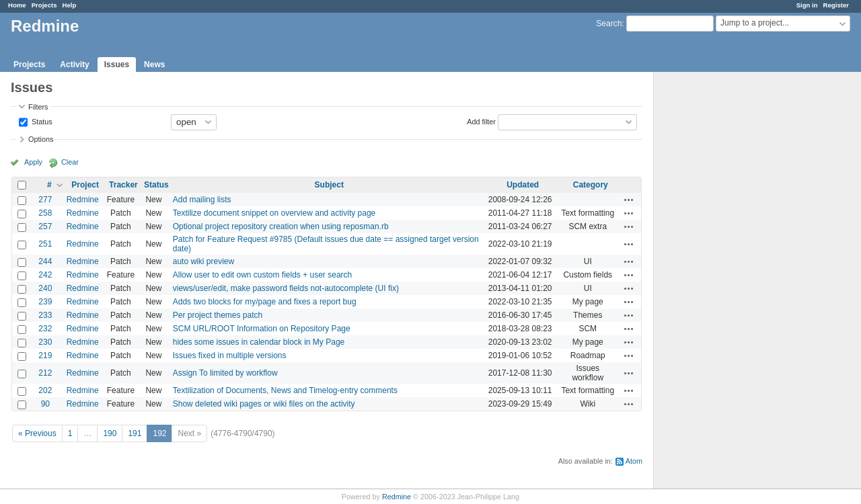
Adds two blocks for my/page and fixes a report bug (265, 302)
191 (135, 433)
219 (45, 355)
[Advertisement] (721, 283)
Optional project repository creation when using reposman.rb (281, 226)
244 (45, 261)
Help (70, 5)
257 (45, 226)
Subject (329, 185)
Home (17, 5)
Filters (38, 107)
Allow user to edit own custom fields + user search (262, 275)
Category (591, 185)
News (154, 65)
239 (45, 302)
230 (45, 342)
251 (45, 244)
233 (45, 315)
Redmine (83, 200)
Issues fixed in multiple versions (230, 355)
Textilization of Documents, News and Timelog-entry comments (285, 390)
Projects (44, 5)
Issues (117, 65)
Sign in (807, 5)
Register (836, 5)
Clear (70, 162)
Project (85, 185)
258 (45, 213)
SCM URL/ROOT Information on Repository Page (262, 329)
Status (41, 121)
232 (45, 329)
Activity (74, 65)
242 (45, 275)
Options (41, 139)
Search (609, 24)
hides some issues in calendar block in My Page (259, 342)
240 (45, 288)
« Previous (37, 433)
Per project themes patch (218, 315)
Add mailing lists (202, 200)
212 (45, 373)
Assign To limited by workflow (225, 373)
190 (110, 433)
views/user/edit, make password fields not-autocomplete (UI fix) (286, 288)
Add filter (481, 121)
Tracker (123, 185)
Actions (629, 200)
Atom (634, 461)
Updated (523, 185)
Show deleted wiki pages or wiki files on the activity (264, 404)
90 (45, 404)
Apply (33, 162)
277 (45, 200)
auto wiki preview (203, 261)
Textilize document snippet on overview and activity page (274, 213)
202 (45, 390)
